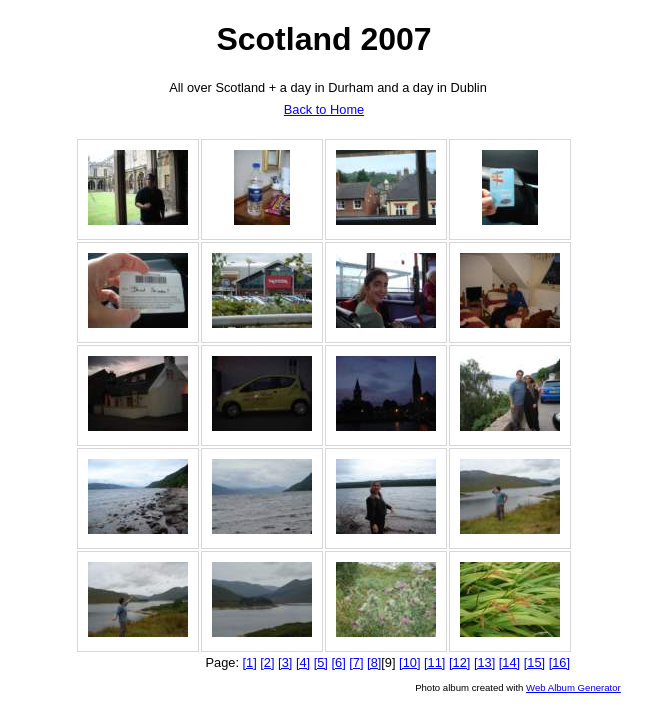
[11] (434, 662)
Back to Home (324, 109)
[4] (303, 662)
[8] (374, 662)
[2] (267, 662)
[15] (534, 662)
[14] (509, 662)
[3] (285, 662)
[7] (356, 662)
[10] (409, 662)
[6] (338, 662)
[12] (459, 662)
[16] (559, 662)
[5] (321, 662)
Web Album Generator (573, 687)
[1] (250, 662)
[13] (484, 662)
